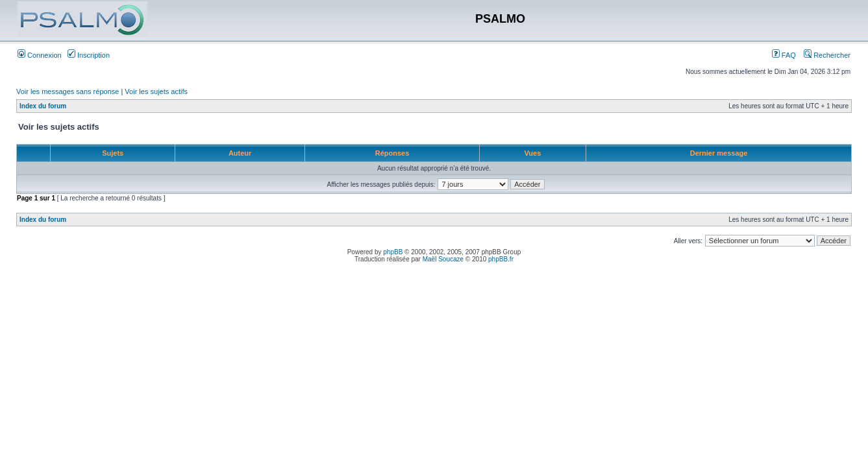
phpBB (393, 252)
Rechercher (827, 55)
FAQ (784, 55)
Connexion (40, 55)
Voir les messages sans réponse (68, 91)
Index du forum (43, 106)
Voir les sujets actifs (156, 91)
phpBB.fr (501, 259)
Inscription (89, 55)
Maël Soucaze (443, 259)
